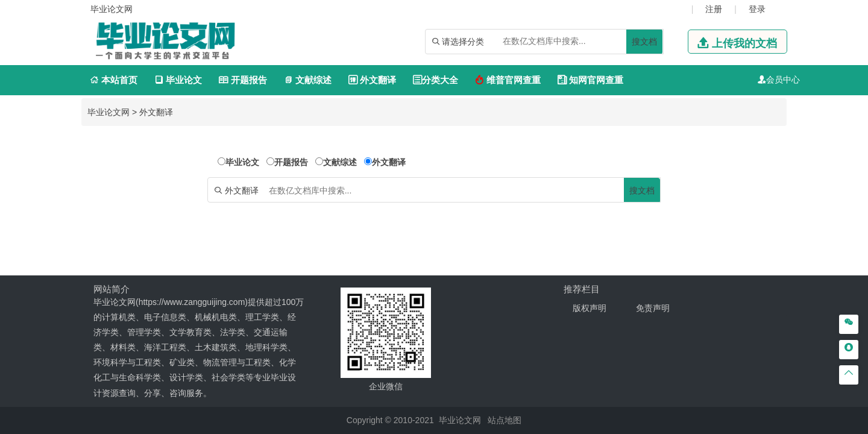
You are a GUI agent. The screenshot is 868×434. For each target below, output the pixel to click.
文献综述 (308, 80)
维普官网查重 (508, 80)
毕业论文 (178, 80)
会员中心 (783, 80)
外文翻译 (372, 80)
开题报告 (243, 80)
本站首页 (114, 80)
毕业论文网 (108, 112)
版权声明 (590, 308)
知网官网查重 (590, 80)
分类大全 (436, 80)
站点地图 (505, 420)
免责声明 (653, 308)
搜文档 (644, 42)
